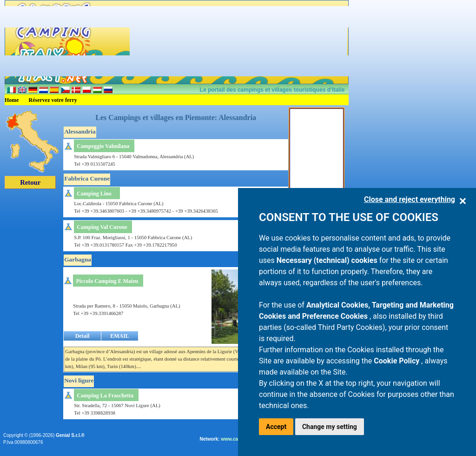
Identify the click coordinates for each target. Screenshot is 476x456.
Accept (276, 427)
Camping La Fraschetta (105, 396)
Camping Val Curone (102, 227)
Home (12, 100)
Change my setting (330, 427)
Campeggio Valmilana (103, 146)
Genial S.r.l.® (70, 435)
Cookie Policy (397, 361)
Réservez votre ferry (53, 100)
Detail (83, 336)
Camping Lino (94, 194)
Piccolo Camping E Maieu (107, 281)
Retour (30, 182)
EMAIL (120, 336)
